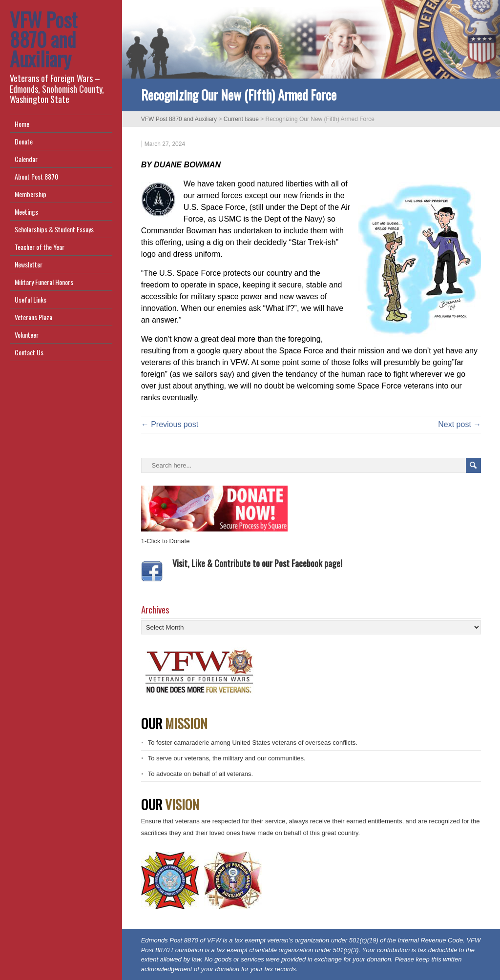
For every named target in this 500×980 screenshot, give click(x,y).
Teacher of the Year (40, 247)
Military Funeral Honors (44, 282)
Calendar (26, 159)
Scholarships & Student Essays (54, 229)
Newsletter (29, 264)
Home (22, 124)
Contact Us (29, 352)
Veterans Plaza (33, 317)
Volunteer (27, 335)
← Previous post (170, 424)
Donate (24, 141)
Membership (31, 194)
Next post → (459, 424)
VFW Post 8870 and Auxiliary (43, 39)
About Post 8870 (36, 176)
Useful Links (31, 299)
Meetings (26, 212)
